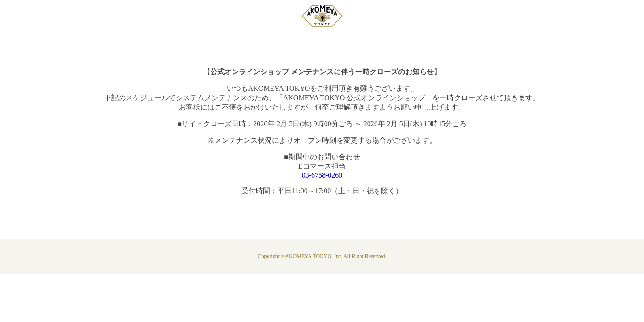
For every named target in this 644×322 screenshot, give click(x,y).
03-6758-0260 (322, 175)
